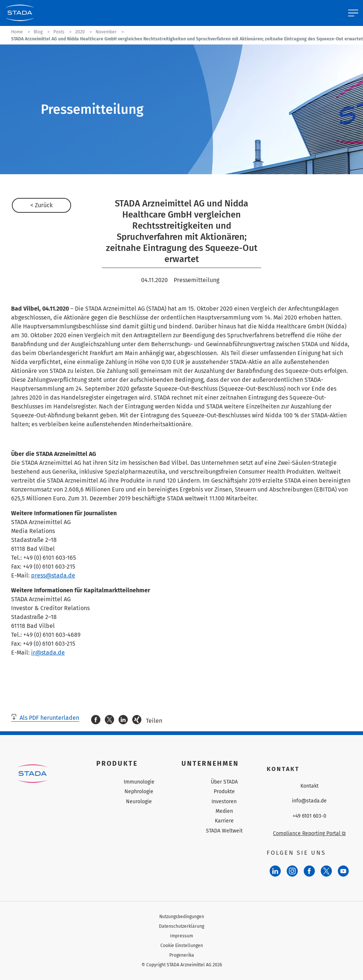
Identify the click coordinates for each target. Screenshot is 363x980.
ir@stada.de (48, 653)
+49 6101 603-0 (309, 816)
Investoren (224, 802)
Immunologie (139, 782)
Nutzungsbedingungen (182, 917)
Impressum (181, 936)
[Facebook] (309, 871)
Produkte (224, 792)
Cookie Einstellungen (182, 946)
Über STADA (224, 782)
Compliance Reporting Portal (309, 833)
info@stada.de (309, 801)
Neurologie (139, 802)
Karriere (224, 821)
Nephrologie (139, 792)
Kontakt (309, 786)
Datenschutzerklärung (181, 926)
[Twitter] (326, 871)
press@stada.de (53, 575)
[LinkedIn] (275, 871)
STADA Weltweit (224, 831)
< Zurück (41, 205)
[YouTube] (343, 871)
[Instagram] (292, 871)
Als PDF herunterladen (45, 718)
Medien (224, 811)
